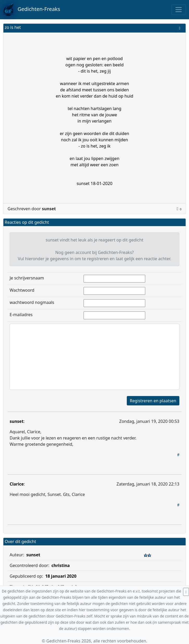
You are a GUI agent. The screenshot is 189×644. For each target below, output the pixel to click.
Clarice (17, 484)
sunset (17, 421)
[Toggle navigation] (179, 10)
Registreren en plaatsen (153, 401)
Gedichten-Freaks (32, 10)
